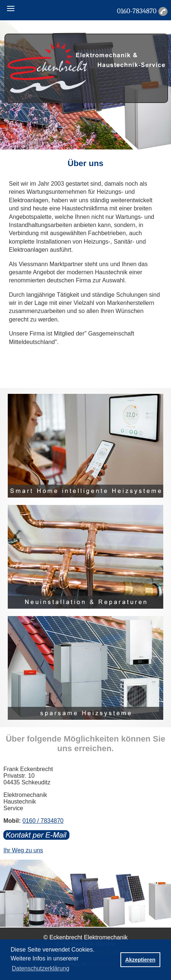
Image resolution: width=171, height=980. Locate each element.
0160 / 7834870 (43, 821)
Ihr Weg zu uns (23, 850)
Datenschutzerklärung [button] (41, 968)
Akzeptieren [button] (140, 960)
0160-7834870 (137, 11)
